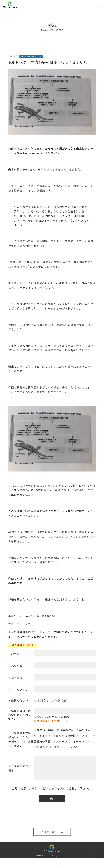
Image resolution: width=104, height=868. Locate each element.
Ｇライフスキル (48, 169)
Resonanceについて (31, 57)
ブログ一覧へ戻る (52, 832)
